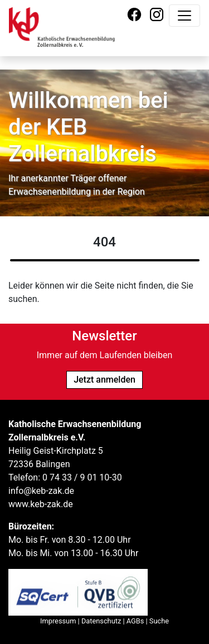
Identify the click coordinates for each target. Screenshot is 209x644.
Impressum (58, 621)
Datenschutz (101, 621)
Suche (159, 621)
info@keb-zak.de (41, 491)
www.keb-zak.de (41, 504)
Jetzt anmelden (104, 380)
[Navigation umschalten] (184, 16)
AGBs (135, 621)
